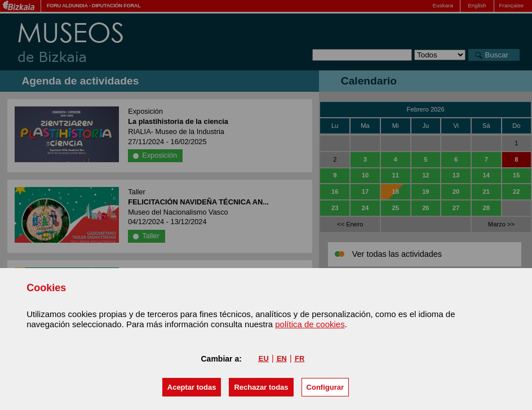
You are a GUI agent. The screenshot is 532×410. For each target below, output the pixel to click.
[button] (192, 387)
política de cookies (310, 324)
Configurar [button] (325, 387)
